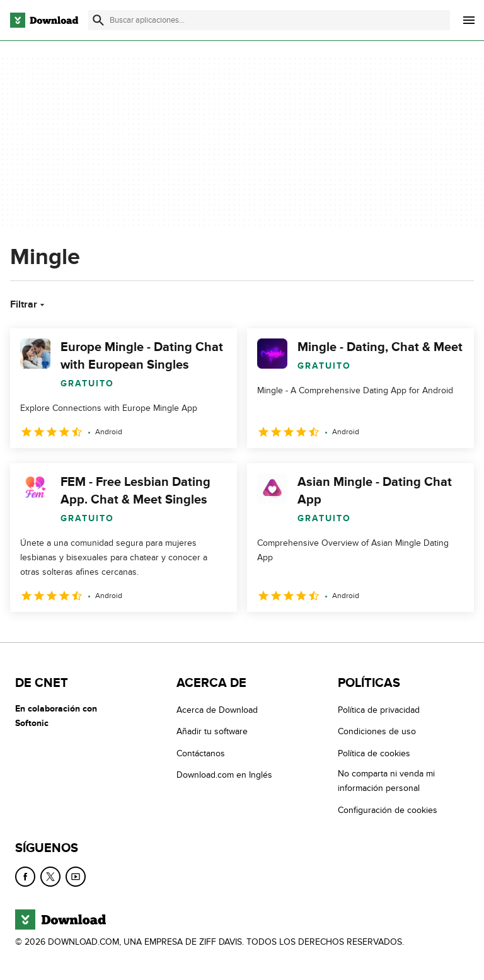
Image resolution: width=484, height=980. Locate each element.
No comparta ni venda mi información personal (386, 781)
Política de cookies (374, 753)
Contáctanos (201, 753)
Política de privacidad (379, 710)
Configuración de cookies (388, 810)
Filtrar (29, 304)
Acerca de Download (217, 710)
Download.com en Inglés (224, 775)
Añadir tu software (212, 732)
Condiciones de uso (377, 732)
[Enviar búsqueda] (98, 20)
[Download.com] (44, 20)
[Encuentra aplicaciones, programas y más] (269, 20)
